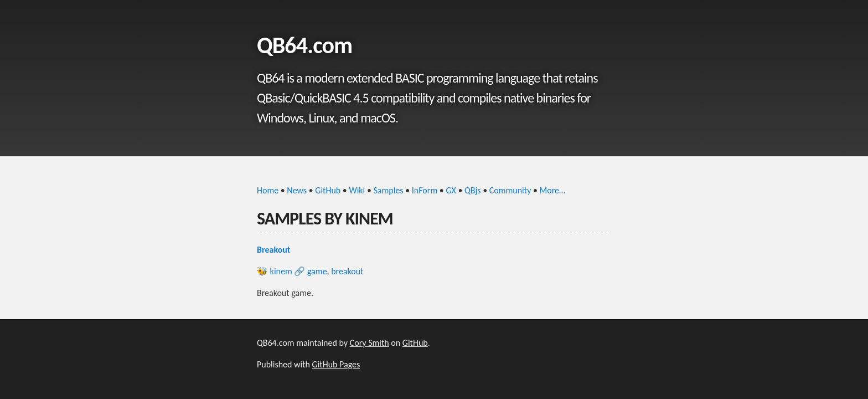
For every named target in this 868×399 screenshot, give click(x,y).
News (297, 190)
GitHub (328, 190)
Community (510, 190)
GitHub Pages (336, 364)
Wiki (357, 190)
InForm (425, 190)
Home (268, 190)
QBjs (473, 190)
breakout (347, 271)
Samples (389, 190)
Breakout (273, 250)
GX (451, 190)
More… (553, 190)
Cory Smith (370, 343)
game (317, 271)
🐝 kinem (275, 271)
